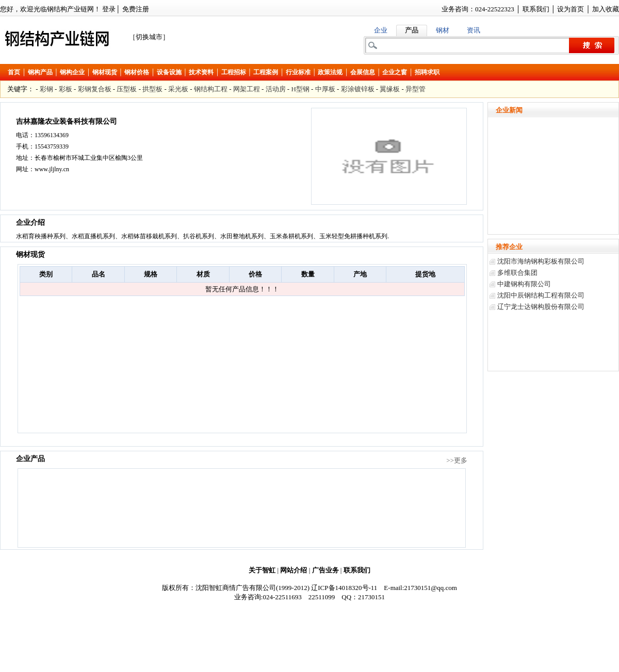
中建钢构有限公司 (524, 284)
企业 (381, 30)
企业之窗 (395, 72)
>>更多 (457, 460)
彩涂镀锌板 (358, 89)
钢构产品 (40, 72)
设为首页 (571, 9)
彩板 (66, 89)
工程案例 (266, 72)
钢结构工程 (211, 89)
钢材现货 (105, 72)
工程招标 (234, 72)
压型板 (127, 89)
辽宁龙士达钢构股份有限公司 (541, 307)
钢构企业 (72, 72)
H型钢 (300, 89)
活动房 (276, 89)
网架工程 (247, 89)
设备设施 (169, 72)
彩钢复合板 (95, 89)
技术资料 (201, 72)
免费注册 (136, 9)
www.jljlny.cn (52, 169)
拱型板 (152, 89)
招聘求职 (427, 72)
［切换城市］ (149, 37)
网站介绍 (294, 570)
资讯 (474, 30)
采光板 (178, 89)
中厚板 (325, 89)
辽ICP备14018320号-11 (344, 588)
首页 (14, 72)
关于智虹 (262, 570)
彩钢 (46, 89)
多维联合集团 (517, 273)
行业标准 (298, 72)
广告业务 (325, 570)
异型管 (416, 89)
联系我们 (536, 9)
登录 (109, 9)
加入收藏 (606, 9)
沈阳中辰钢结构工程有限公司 (541, 295)
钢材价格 (137, 72)
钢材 (443, 30)
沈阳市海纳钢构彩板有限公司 (541, 261)
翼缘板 (390, 89)
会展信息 (363, 72)
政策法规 (330, 72)
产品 (412, 30)
